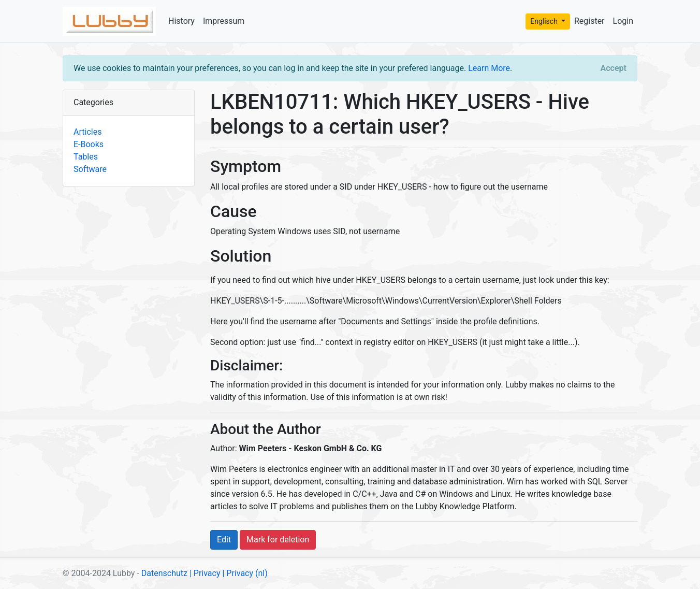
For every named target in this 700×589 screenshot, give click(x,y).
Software (90, 169)
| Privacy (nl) (245, 573)
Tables (86, 157)
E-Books (89, 144)
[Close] (614, 68)
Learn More (489, 68)
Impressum (224, 21)
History (181, 21)
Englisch (545, 21)
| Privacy (205, 573)
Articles (87, 132)
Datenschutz (164, 573)
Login (623, 21)
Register (589, 21)
